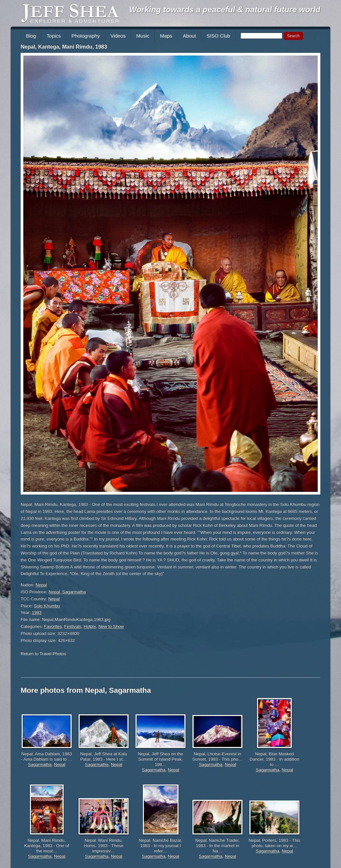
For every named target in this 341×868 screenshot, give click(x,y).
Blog (31, 36)
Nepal (41, 585)
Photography (86, 36)
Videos (118, 36)
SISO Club (218, 36)
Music (143, 36)
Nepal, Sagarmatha (67, 592)
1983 (37, 612)
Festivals (73, 626)
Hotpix (90, 626)
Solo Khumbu (47, 606)
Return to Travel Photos (43, 654)
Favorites (53, 626)
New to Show (111, 626)
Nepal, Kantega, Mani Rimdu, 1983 (64, 47)
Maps (166, 36)
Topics (54, 36)
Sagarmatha (40, 764)
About (189, 36)
